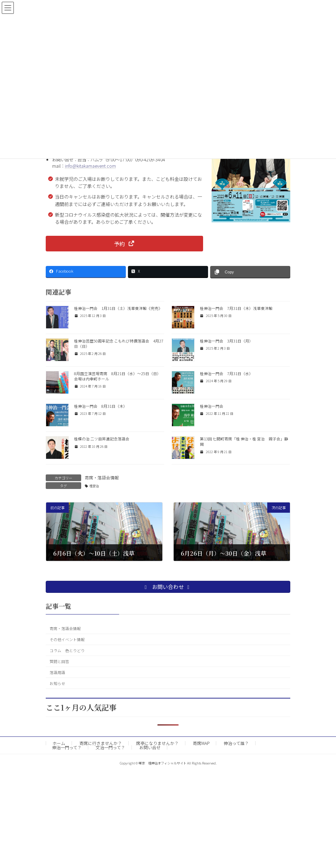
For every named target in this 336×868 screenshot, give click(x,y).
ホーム (59, 743)
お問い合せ (150, 747)
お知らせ (57, 683)
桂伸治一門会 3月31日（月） (226, 341)
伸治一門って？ (67, 747)
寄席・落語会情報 (102, 477)
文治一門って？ (110, 747)
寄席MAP (201, 743)
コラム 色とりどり (67, 650)
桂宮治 (94, 486)
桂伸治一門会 (212, 406)
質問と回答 (59, 661)
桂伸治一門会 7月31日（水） (226, 374)
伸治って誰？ (236, 743)
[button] (124, 243)
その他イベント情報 (67, 639)
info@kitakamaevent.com (90, 166)
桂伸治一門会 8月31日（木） (101, 406)
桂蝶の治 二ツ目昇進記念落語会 (102, 439)
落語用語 (57, 672)
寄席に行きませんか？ (101, 743)
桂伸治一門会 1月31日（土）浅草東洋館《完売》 (118, 308)
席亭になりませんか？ (157, 743)
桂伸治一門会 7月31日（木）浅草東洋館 (236, 308)
